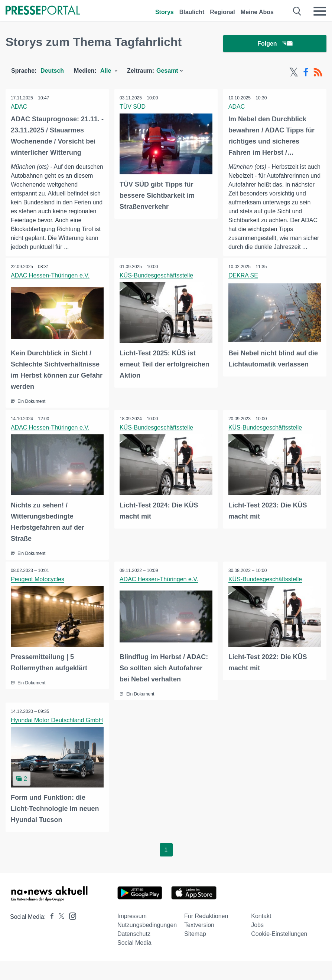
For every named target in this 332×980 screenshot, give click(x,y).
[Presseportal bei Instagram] (70, 933)
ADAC (19, 108)
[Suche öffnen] (297, 11)
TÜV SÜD (133, 108)
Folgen (275, 44)
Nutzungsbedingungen (147, 943)
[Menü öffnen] (320, 11)
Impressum (132, 934)
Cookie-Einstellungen (279, 952)
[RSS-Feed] (318, 73)
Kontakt (261, 934)
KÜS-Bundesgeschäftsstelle (157, 286)
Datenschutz (134, 952)
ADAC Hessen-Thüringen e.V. (51, 286)
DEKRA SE (244, 286)
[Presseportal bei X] (59, 935)
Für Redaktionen (206, 934)
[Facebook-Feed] (306, 73)
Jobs (257, 943)
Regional (222, 12)
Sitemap (195, 952)
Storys (165, 12)
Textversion (199, 943)
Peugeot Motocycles (38, 589)
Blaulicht (192, 12)
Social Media (134, 961)
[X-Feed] (294, 73)
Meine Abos (257, 12)
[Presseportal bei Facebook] (50, 935)
